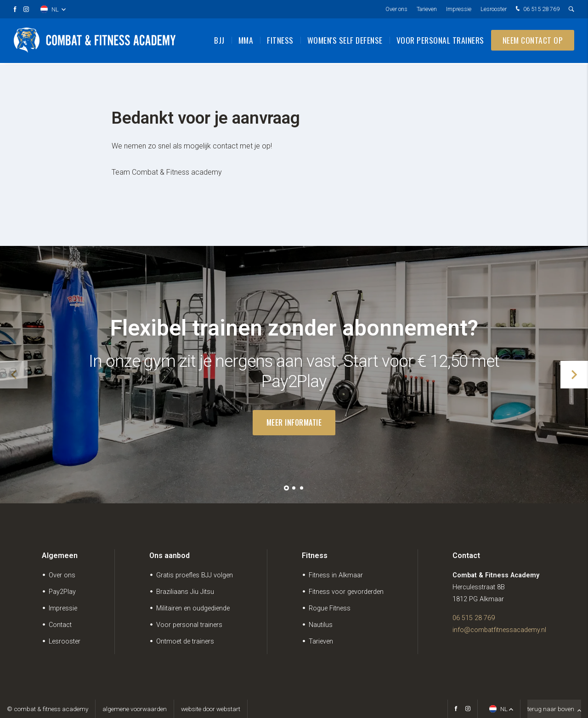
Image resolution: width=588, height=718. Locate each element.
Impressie (459, 9)
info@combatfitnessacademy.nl (499, 630)
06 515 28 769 (537, 9)
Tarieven (427, 9)
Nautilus (321, 625)
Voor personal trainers (440, 41)
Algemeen (60, 556)
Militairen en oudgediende (193, 608)
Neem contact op (533, 41)
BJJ (219, 41)
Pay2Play (62, 592)
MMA (246, 41)
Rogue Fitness (330, 608)
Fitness (280, 41)
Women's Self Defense (345, 41)
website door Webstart (211, 709)
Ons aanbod (170, 556)
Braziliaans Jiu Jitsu (185, 592)
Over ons (396, 9)
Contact (60, 625)
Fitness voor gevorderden (346, 592)
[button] (286, 488)
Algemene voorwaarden (135, 709)
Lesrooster (494, 9)
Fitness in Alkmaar (336, 575)
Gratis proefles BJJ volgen (195, 575)
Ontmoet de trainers (185, 641)
